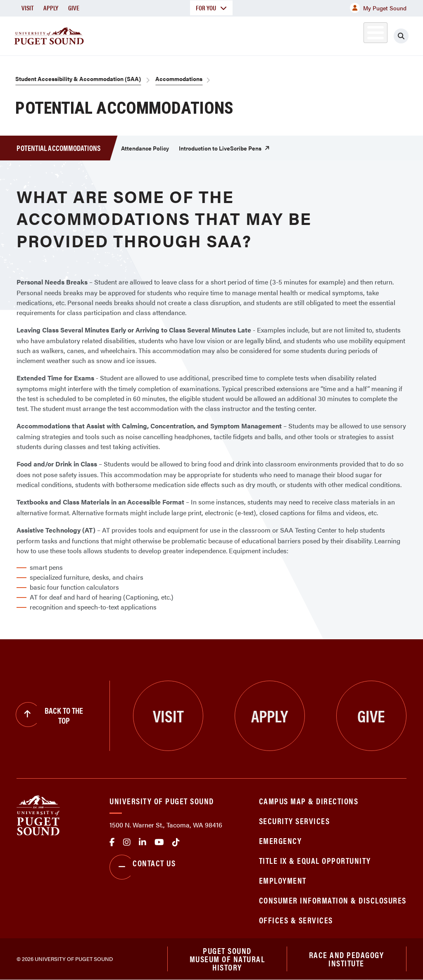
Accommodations (179, 79)
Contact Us (143, 867)
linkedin (143, 842)
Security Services (295, 821)
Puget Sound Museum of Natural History (227, 959)
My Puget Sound (378, 8)
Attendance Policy (145, 148)
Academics (158, 35)
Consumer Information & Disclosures (333, 900)
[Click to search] (409, 36)
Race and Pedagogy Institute (347, 959)
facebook (112, 842)
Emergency (280, 840)
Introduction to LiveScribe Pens (220, 148)
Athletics (328, 35)
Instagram (127, 842)
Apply (51, 8)
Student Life (271, 35)
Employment (283, 880)
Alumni (366, 35)
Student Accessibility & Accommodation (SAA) (78, 79)
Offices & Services (296, 920)
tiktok (176, 842)
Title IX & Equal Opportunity (315, 860)
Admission (213, 35)
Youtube (159, 842)
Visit (27, 8)
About (109, 35)
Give (74, 8)
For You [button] (211, 8)
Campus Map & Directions (309, 801)
